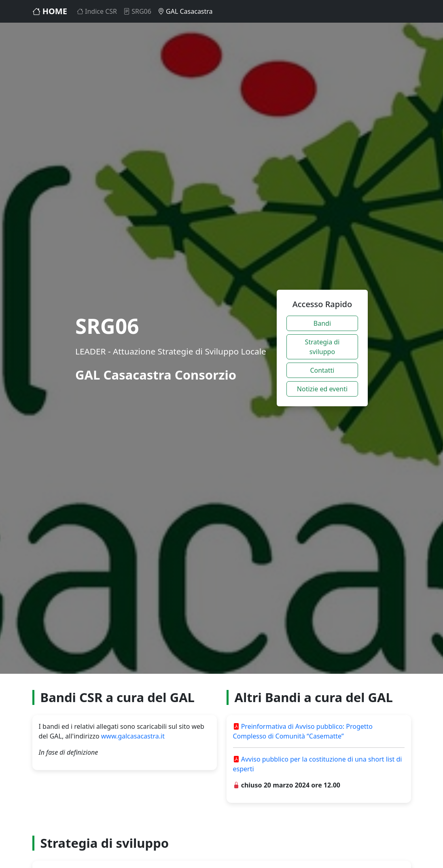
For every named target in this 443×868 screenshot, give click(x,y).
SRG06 (137, 11)
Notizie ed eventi (322, 389)
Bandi (322, 323)
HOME (50, 11)
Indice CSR (97, 11)
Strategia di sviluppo (322, 347)
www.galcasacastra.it (133, 736)
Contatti (322, 370)
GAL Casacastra (185, 11)
